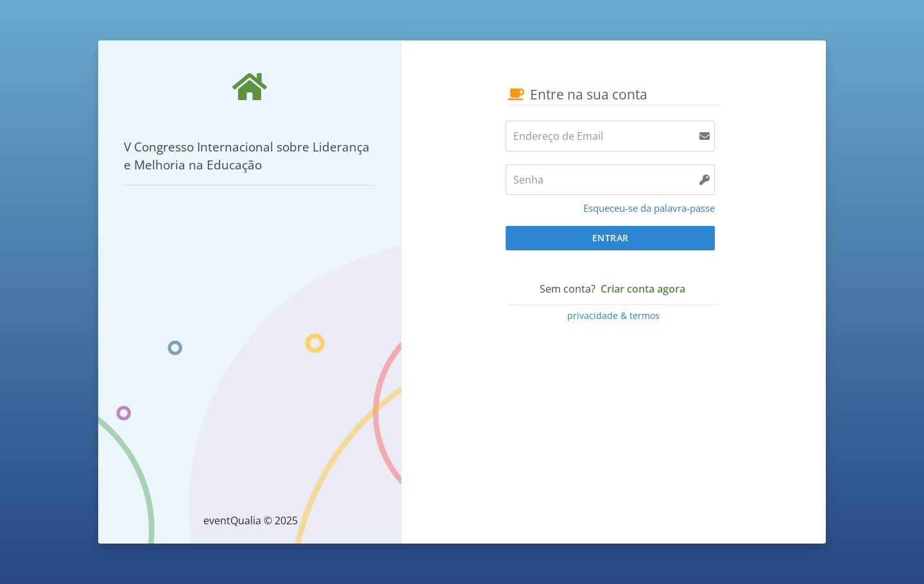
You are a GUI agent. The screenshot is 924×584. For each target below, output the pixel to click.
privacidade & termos (613, 315)
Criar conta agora (643, 289)
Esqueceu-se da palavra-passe (649, 208)
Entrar (611, 238)
